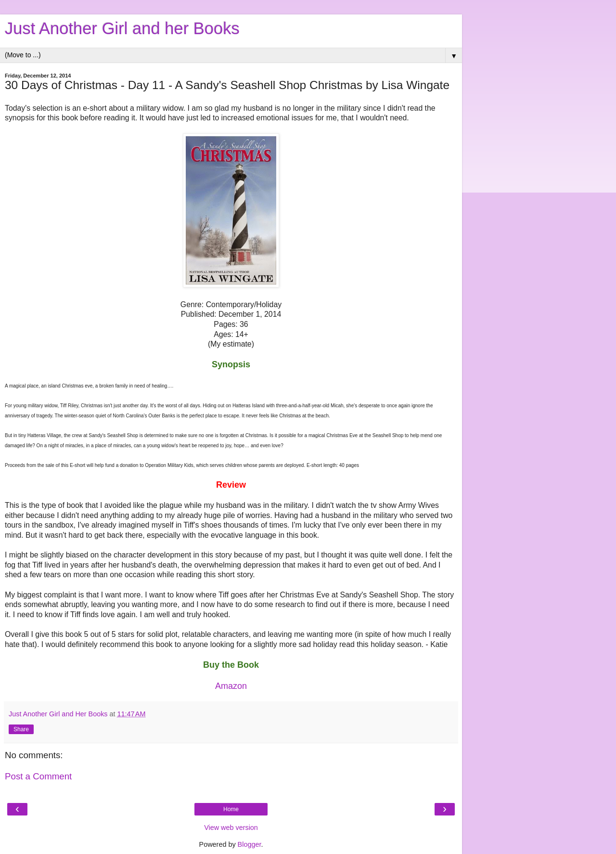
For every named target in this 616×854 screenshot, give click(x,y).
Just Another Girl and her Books (122, 28)
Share (21, 729)
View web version (231, 828)
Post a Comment (38, 776)
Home (231, 809)
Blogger (250, 844)
